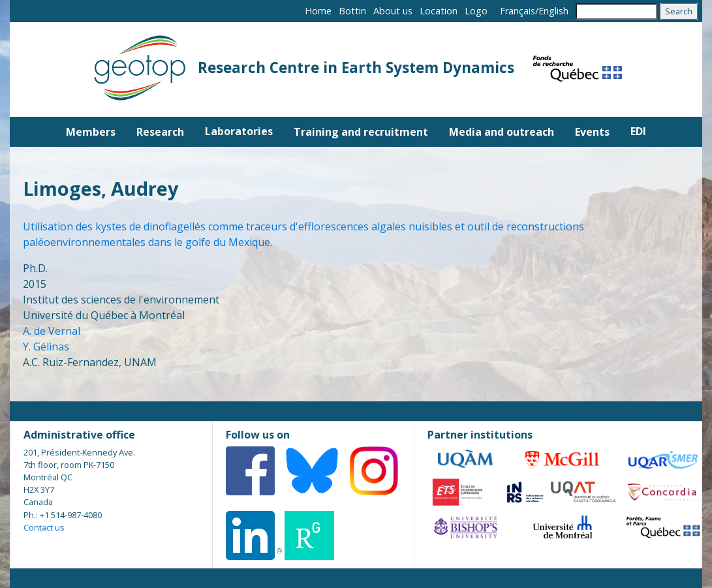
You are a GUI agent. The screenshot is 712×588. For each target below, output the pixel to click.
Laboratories (239, 131)
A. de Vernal (52, 331)
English (553, 11)
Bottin (352, 11)
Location (439, 11)
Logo (476, 11)
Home (318, 11)
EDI (638, 131)
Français (518, 11)
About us (393, 11)
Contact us (44, 527)
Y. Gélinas (46, 347)
